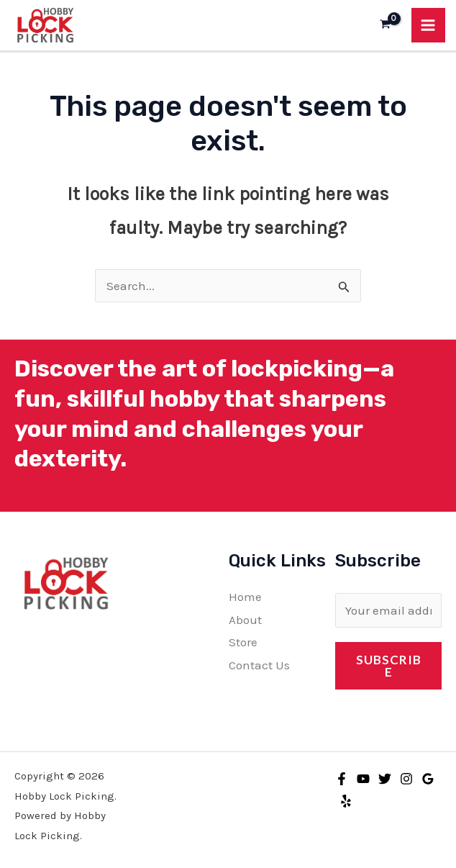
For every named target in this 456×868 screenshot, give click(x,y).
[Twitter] (385, 778)
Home (245, 597)
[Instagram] (406, 778)
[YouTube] (363, 778)
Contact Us (259, 664)
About (245, 619)
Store (243, 642)
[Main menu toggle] (429, 25)
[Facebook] (342, 778)
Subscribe (389, 665)
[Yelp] (346, 801)
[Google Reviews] (428, 778)
